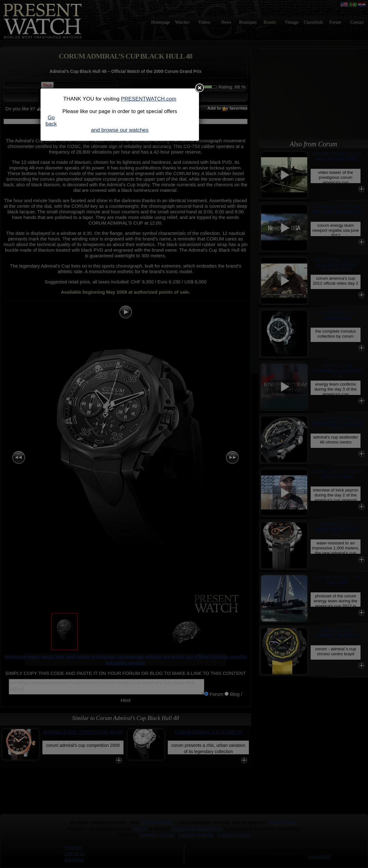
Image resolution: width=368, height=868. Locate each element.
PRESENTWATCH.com (149, 99)
